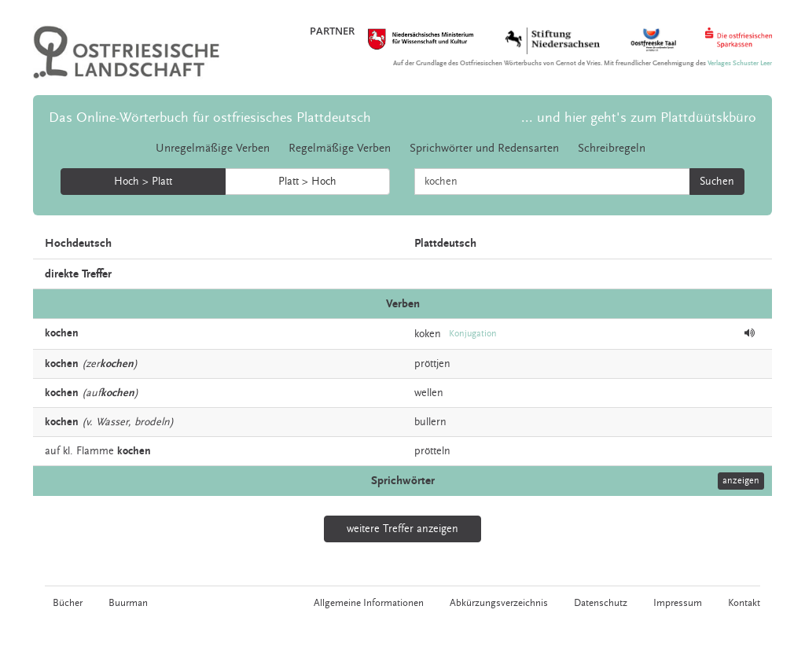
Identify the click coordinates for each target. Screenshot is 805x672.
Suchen (717, 182)
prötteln (432, 451)
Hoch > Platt (143, 182)
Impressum (678, 603)
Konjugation (473, 334)
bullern (430, 422)
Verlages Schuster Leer (740, 63)
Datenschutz (601, 603)
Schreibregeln (612, 148)
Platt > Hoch (307, 182)
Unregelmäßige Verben (213, 148)
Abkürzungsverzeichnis (499, 603)
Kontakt (744, 603)
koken (428, 334)
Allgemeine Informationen (369, 603)
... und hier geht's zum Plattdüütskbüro (639, 118)
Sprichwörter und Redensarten (484, 148)
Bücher (68, 603)
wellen (429, 393)
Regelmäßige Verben (340, 148)
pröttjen (432, 364)
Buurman (128, 603)
